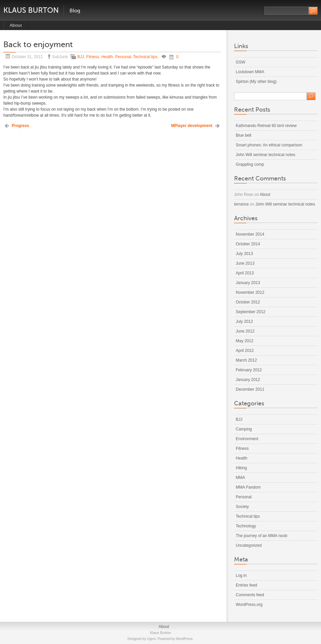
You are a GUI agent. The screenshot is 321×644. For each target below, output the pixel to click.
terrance (241, 204)
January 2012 (248, 380)
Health (107, 57)
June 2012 (245, 331)
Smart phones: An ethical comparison (269, 145)
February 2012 (249, 370)
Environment (247, 439)
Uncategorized (249, 545)
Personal (123, 57)
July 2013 (244, 254)
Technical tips (145, 57)
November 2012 (250, 292)
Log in (241, 575)
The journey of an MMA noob (261, 536)
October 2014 (248, 244)
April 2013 (245, 273)
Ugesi (151, 639)
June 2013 (245, 263)
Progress (20, 126)
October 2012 (248, 302)
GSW (241, 62)
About (16, 25)
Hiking (241, 468)
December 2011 (250, 389)
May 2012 (245, 341)
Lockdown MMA (250, 72)
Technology (246, 526)
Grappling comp (250, 164)
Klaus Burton (31, 10)
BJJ (81, 57)
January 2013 (248, 283)
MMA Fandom (248, 487)
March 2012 (246, 360)
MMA (240, 478)
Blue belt (244, 135)
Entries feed (246, 585)
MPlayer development (192, 126)
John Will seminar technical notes (265, 155)
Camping (244, 429)
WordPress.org (249, 605)
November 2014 (250, 234)
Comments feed (250, 595)
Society (242, 507)
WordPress (184, 639)
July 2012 (244, 321)
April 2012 (245, 351)
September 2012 (251, 312)
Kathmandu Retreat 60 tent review (266, 126)
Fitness (93, 57)
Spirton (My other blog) (256, 82)
